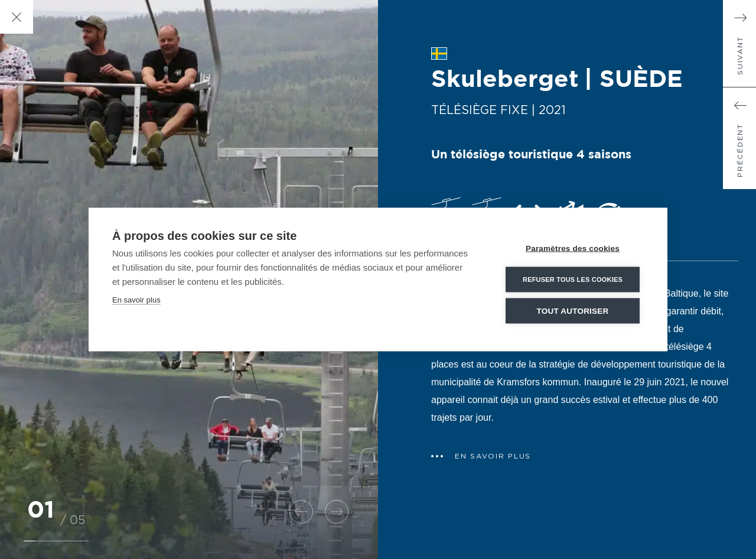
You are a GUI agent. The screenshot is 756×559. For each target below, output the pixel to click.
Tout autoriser (573, 311)
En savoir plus (136, 300)
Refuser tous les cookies (573, 279)
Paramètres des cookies (573, 248)
